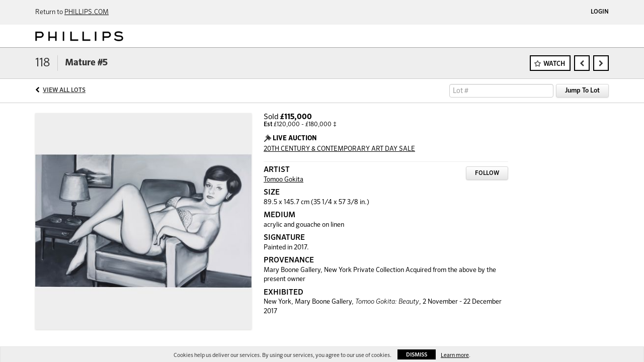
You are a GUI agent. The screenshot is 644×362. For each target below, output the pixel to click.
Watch (554, 64)
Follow (487, 173)
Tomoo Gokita (284, 180)
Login (600, 12)
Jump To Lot (582, 91)
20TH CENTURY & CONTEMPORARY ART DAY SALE (339, 149)
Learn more (455, 355)
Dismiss (417, 355)
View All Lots (64, 90)
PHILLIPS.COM (87, 12)
